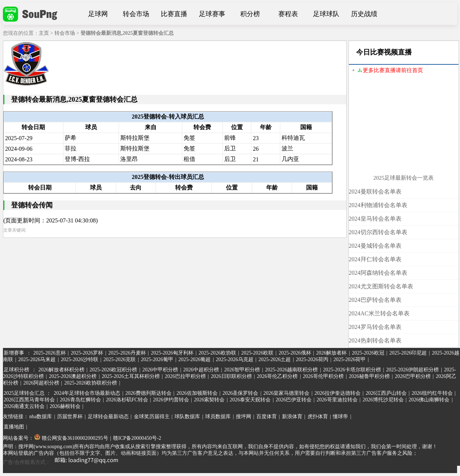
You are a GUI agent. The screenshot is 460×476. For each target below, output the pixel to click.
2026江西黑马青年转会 (29, 400)
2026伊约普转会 (171, 400)
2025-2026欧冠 (368, 353)
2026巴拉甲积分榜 (185, 376)
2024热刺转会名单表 (375, 340)
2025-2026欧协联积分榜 (91, 383)
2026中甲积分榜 (160, 370)
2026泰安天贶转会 (250, 400)
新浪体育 (292, 417)
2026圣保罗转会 (240, 393)
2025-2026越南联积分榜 (292, 370)
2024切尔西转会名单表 (378, 232)
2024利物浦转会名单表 (378, 205)
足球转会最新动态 (108, 417)
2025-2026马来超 (37, 359)
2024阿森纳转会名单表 (378, 273)
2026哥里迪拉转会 (337, 400)
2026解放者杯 (331, 353)
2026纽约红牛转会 (432, 393)
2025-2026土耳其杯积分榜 (131, 376)
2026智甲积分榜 (242, 370)
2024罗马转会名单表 (375, 327)
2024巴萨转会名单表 (375, 300)
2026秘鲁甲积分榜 (369, 376)
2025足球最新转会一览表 (404, 178)
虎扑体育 (318, 417)
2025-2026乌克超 (235, 359)
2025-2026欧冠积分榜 (114, 370)
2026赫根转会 (65, 406)
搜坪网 (244, 417)
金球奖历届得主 (152, 417)
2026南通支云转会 (24, 406)
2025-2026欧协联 (217, 353)
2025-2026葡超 (195, 359)
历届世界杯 (70, 417)
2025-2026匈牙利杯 (172, 353)
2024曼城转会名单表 (375, 246)
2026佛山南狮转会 (429, 400)
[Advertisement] (404, 129)
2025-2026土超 (275, 359)
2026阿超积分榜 (41, 383)
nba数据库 (41, 417)
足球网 (98, 14)
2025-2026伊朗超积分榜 (413, 370)
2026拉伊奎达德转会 (338, 393)
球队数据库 (187, 417)
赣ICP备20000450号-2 (137, 438)
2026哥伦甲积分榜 (323, 376)
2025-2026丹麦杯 (127, 353)
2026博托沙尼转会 (383, 400)
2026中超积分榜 (201, 370)
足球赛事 (212, 14)
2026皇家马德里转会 (286, 393)
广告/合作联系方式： (63, 462)
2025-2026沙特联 (80, 359)
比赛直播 (174, 14)
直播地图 (14, 427)
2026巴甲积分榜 (413, 376)
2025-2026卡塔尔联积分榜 (352, 370)
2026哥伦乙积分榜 (277, 376)
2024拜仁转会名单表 (375, 259)
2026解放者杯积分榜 (61, 370)
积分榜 (250, 14)
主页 (44, 33)
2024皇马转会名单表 (375, 219)
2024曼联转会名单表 (375, 192)
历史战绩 (364, 14)
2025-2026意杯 (50, 353)
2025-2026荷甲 (350, 359)
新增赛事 (14, 353)
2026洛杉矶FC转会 (127, 400)
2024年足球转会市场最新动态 (87, 393)
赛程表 (288, 14)
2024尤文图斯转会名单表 (381, 286)
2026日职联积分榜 (231, 376)
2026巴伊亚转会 (294, 400)
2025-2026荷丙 (312, 359)
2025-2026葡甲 (157, 359)
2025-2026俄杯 (295, 353)
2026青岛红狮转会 (80, 400)
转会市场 (136, 14)
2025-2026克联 (120, 359)
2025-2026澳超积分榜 (73, 376)
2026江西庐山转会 (386, 393)
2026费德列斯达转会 (148, 393)
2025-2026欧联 (257, 353)
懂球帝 (340, 417)
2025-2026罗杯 (87, 353)
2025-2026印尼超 (408, 353)
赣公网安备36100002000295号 (71, 438)
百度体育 (267, 417)
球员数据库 (218, 417)
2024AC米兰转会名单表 (379, 313)
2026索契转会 (209, 400)
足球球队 (326, 14)
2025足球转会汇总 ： (28, 393)
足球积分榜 (16, 370)
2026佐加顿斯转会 (197, 393)
